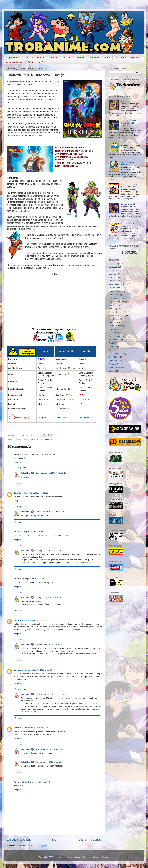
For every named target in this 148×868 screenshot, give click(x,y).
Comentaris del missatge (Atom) (34, 846)
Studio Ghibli (114, 326)
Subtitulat (113, 267)
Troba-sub (113, 333)
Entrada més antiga (90, 840)
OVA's (107, 57)
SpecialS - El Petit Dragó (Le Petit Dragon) (128, 123)
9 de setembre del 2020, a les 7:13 (39, 620)
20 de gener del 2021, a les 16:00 (49, 749)
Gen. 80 (41, 57)
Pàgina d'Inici (14, 57)
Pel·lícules (94, 57)
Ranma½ (113, 347)
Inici (55, 840)
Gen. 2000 (67, 57)
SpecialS (135, 57)
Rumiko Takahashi (117, 316)
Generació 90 (115, 274)
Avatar (112, 350)
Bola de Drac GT (128, 204)
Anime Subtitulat (15, 62)
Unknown (18, 620)
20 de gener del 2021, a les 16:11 (49, 762)
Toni (16, 493)
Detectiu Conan (115, 298)
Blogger (105, 857)
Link (40, 418)
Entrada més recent (19, 840)
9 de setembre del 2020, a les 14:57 (39, 670)
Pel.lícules (60, 439)
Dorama (112, 371)
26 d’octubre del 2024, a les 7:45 (36, 782)
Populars (113, 281)
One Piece (125, 101)
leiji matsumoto (115, 340)
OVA (111, 270)
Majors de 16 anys (117, 302)
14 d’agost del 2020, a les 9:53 (48, 597)
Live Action (121, 57)
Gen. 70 (29, 57)
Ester (16, 728)
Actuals (81, 57)
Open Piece (114, 360)
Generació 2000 (116, 291)
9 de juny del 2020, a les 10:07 (35, 532)
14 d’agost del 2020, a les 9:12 (35, 579)
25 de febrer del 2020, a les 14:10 (49, 512)
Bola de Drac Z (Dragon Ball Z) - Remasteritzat (131, 185)
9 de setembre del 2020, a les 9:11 (50, 644)
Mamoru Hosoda (116, 354)
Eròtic (31, 62)
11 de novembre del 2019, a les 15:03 (38, 454)
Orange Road (115, 336)
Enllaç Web (61, 418)
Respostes (22, 468)
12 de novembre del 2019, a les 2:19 (50, 473)
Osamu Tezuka (115, 367)
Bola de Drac (48, 439)
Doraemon (113, 295)
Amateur (112, 364)
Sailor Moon (114, 357)
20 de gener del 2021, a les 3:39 (34, 728)
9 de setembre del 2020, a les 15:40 (50, 694)
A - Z (41, 62)
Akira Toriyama (35, 439)
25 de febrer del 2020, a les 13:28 (33, 493)
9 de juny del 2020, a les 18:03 (48, 550)
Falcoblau (26, 473)
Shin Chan (125, 143)
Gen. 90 (53, 57)
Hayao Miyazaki (116, 329)
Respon (17, 462)
